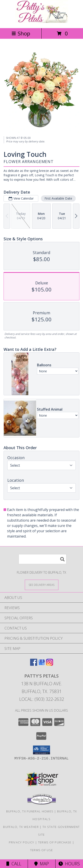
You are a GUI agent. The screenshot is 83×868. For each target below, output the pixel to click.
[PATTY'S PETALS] (42, 22)
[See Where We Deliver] (42, 585)
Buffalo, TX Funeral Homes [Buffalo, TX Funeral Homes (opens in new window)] (30, 811)
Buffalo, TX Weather (21, 827)
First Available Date (58, 198)
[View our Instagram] (50, 664)
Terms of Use (42, 850)
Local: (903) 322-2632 (42, 699)
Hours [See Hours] (69, 864)
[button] (41, 750)
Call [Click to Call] (14, 864)
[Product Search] (42, 559)
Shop (21, 33)
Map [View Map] (42, 864)
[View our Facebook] (34, 664)
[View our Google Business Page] (42, 664)
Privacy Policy (22, 842)
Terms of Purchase (55, 842)
